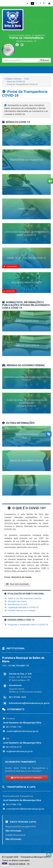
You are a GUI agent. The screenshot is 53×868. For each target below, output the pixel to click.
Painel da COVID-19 (16, 82)
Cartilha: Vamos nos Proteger (20, 610)
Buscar (45, 60)
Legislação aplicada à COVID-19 (21, 607)
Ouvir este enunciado (17, 584)
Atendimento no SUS (16, 604)
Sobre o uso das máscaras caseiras (23, 598)
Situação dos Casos (16, 601)
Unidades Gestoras (13, 79)
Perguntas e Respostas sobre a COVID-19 (26, 625)
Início (27, 79)
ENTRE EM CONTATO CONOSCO (26, 778)
